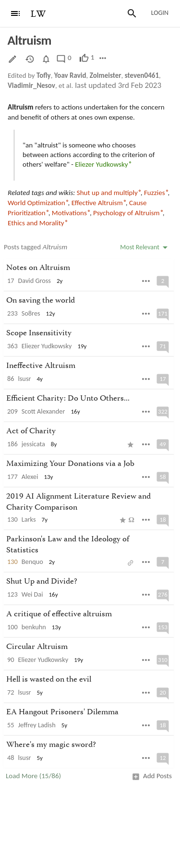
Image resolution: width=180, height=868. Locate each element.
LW (38, 14)
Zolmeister (106, 75)
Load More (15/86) (33, 776)
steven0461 (142, 75)
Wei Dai (32, 594)
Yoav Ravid (70, 75)
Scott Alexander (43, 411)
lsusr (25, 379)
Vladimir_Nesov (31, 86)
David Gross (35, 281)
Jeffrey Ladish (37, 725)
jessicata (33, 444)
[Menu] (15, 13)
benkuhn (34, 627)
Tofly (44, 75)
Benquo (32, 562)
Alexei (30, 477)
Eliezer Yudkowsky (47, 346)
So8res (31, 313)
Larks (29, 519)
